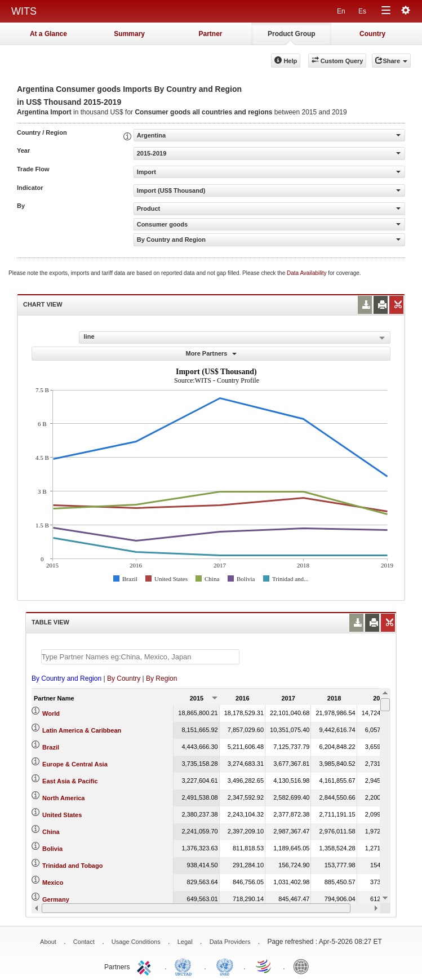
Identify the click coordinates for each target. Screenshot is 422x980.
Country (372, 34)
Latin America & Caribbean (82, 730)
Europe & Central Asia (75, 764)
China (51, 832)
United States (62, 815)
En (341, 11)
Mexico (53, 883)
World (51, 713)
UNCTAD (185, 966)
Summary (129, 34)
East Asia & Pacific (70, 781)
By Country (124, 679)
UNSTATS (225, 966)
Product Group (292, 34)
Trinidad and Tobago (72, 866)
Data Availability (307, 273)
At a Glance (48, 34)
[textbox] (140, 657)
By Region (161, 679)
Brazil (51, 747)
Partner (210, 34)
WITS (24, 11)
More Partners (211, 353)
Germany (56, 899)
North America (63, 798)
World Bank (304, 966)
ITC (146, 966)
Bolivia (52, 849)
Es (362, 11)
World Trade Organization (264, 966)
